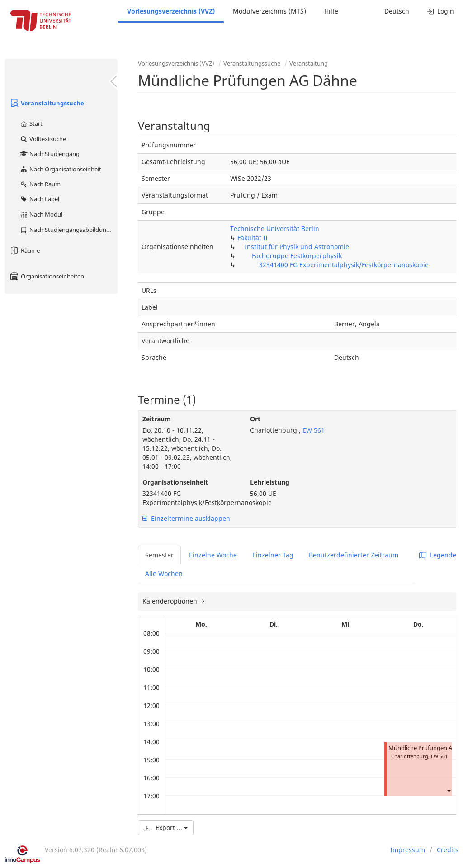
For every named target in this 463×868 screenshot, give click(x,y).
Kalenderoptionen (171, 601)
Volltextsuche (43, 139)
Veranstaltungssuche (47, 103)
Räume (24, 250)
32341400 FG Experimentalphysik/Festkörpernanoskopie (344, 265)
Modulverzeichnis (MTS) (269, 11)
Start (31, 123)
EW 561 (313, 430)
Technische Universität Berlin (275, 229)
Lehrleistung (270, 482)
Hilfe (331, 11)
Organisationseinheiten (47, 276)
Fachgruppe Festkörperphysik (297, 256)
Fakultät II (253, 238)
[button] (449, 790)
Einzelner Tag (273, 555)
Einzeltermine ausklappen (186, 518)
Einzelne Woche (213, 555)
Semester (159, 555)
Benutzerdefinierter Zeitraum (354, 555)
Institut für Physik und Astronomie (297, 247)
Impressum (408, 850)
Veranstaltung (309, 63)
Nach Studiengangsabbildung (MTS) (69, 230)
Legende (438, 555)
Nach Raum (40, 184)
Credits (448, 850)
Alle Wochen (164, 573)
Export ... (166, 828)
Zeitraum (157, 419)
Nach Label (39, 199)
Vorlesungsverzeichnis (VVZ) (171, 11)
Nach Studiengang (50, 154)
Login (441, 11)
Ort (255, 419)
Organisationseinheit (175, 482)
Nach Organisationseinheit (60, 169)
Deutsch (397, 11)
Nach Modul (41, 214)
